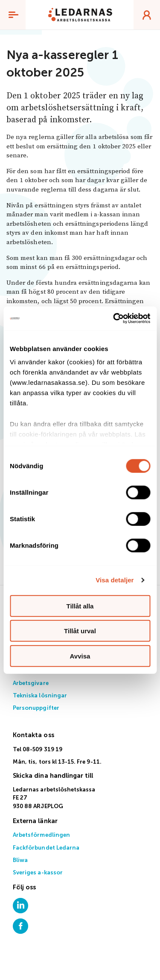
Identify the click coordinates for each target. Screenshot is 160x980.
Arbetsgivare (31, 683)
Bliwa (20, 860)
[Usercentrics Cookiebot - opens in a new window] (114, 319)
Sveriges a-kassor (38, 873)
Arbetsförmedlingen (41, 835)
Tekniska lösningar (40, 696)
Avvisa (80, 656)
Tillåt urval (80, 631)
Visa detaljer (115, 580)
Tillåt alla (80, 606)
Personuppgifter (36, 708)
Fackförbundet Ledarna (46, 848)
